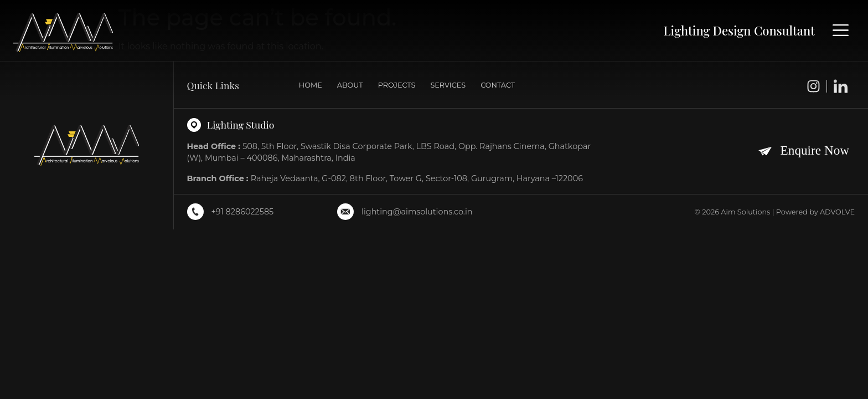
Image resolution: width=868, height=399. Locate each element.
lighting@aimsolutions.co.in (417, 212)
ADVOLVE (837, 212)
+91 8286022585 (243, 212)
